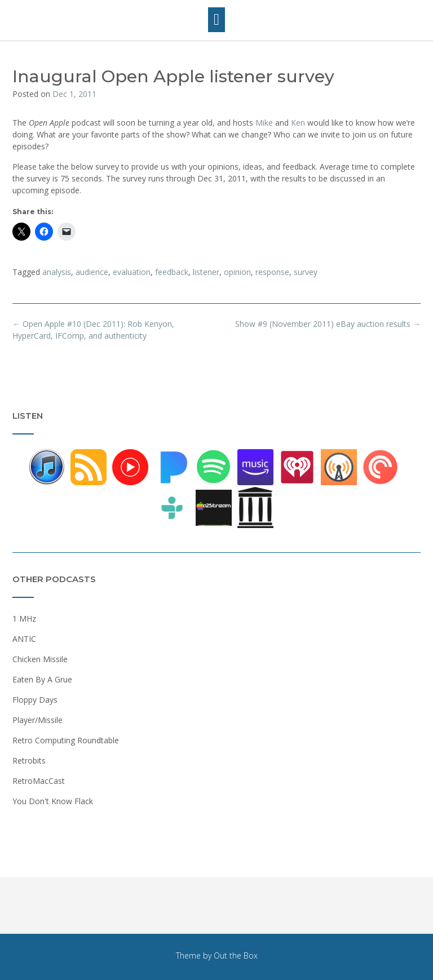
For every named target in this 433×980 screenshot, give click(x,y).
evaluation (132, 272)
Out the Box (236, 955)
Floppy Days (35, 700)
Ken (298, 123)
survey (306, 272)
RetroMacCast (39, 781)
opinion (237, 272)
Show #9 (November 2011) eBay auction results (328, 324)
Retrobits (29, 761)
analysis (57, 272)
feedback (172, 272)
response (272, 272)
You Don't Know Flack (53, 801)
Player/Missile (37, 720)
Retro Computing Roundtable (66, 740)
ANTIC (24, 639)
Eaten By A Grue (42, 679)
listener (206, 272)
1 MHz (24, 618)
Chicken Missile (40, 659)
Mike (264, 123)
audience (92, 272)
